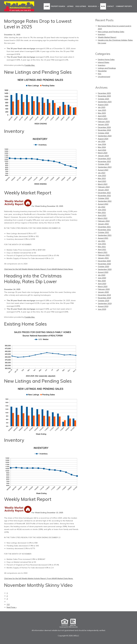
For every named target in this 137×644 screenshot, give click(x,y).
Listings (70, 6)
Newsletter (102, 71)
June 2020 (102, 278)
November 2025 (104, 96)
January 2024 (103, 156)
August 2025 (103, 105)
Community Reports (124, 6)
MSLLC (77, 636)
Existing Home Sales (25, 324)
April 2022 (102, 215)
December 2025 (104, 93)
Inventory (14, 131)
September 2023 (105, 167)
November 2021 (104, 230)
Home (47, 6)
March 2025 (103, 119)
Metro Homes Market (19, 6)
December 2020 (104, 261)
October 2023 (103, 164)
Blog (103, 6)
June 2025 (102, 110)
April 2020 (102, 284)
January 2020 (103, 292)
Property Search (58, 6)
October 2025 (103, 99)
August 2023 (103, 170)
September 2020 (105, 269)
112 (8, 604)
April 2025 (102, 116)
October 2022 (103, 198)
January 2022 (103, 224)
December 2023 (104, 159)
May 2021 (102, 247)
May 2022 (102, 213)
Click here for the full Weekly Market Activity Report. (25, 269)
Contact (110, 6)
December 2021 (104, 227)
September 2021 (105, 235)
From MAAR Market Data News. (60, 269)
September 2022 (105, 201)
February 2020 (104, 289)
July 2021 (102, 241)
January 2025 (103, 124)
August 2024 (103, 139)
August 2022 (103, 204)
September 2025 (105, 102)
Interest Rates (104, 62)
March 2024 (103, 153)
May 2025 (102, 113)
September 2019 (105, 303)
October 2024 (103, 133)
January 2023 (103, 190)
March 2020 (103, 286)
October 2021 (103, 232)
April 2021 (102, 249)
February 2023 (104, 187)
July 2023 (102, 173)
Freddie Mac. (30, 65)
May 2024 (102, 147)
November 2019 (104, 298)
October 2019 (103, 301)
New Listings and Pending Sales (38, 72)
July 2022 (102, 207)
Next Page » (12, 607)
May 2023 (102, 178)
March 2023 (103, 184)
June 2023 (102, 176)
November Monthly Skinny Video (38, 585)
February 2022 (104, 221)
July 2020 (102, 275)
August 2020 (103, 272)
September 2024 (105, 136)
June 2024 (102, 144)
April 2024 (102, 150)
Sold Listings (81, 6)
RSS (100, 74)
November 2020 (104, 264)
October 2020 (103, 266)
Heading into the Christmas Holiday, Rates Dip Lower (33, 279)
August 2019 (103, 306)
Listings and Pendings (107, 68)
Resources (93, 6)
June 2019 (102, 309)
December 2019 (104, 295)
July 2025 (102, 107)
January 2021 (103, 258)
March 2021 (103, 252)
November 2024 (104, 130)
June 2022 (102, 210)
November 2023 (104, 161)
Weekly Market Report (28, 193)
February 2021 (104, 255)
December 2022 (104, 193)
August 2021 (103, 238)
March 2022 (103, 218)
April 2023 (102, 181)
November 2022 (104, 196)
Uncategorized (104, 77)
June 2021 (102, 244)
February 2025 (104, 122)
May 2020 (102, 281)
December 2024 (104, 127)
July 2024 (102, 141)
